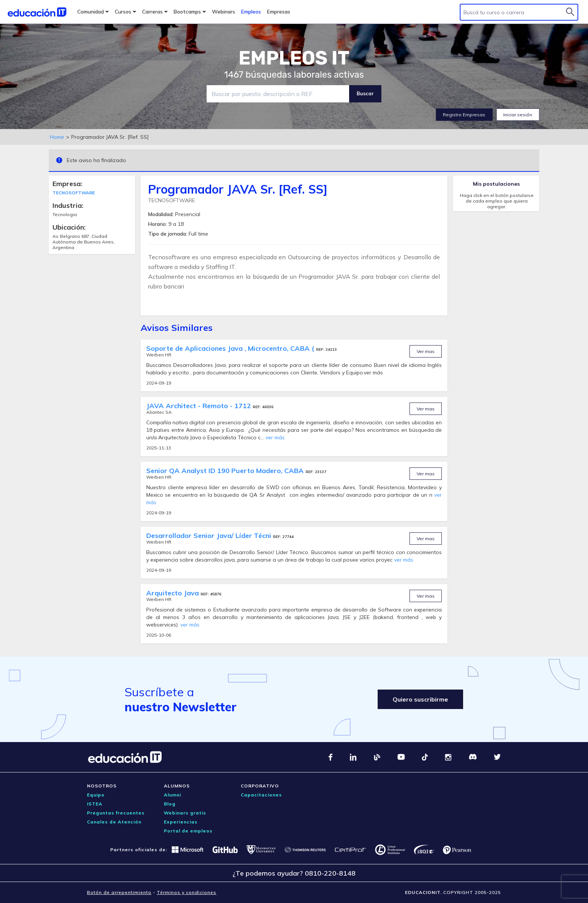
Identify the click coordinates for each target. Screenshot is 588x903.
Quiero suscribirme (420, 699)
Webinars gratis (185, 813)
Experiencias (181, 822)
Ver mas (426, 351)
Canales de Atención (114, 822)
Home (57, 137)
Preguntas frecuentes (116, 813)
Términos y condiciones (187, 892)
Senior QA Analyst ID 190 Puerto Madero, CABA (226, 471)
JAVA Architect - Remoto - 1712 (199, 406)
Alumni (172, 795)
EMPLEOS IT (294, 58)
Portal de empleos (188, 831)
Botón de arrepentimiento (119, 892)
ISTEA (95, 804)
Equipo (96, 795)
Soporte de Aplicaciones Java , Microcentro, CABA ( (231, 348)
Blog (170, 804)
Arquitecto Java (173, 593)
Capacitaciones (261, 795)
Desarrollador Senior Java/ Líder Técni (210, 536)
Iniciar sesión (518, 115)
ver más (275, 437)
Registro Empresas (464, 115)
